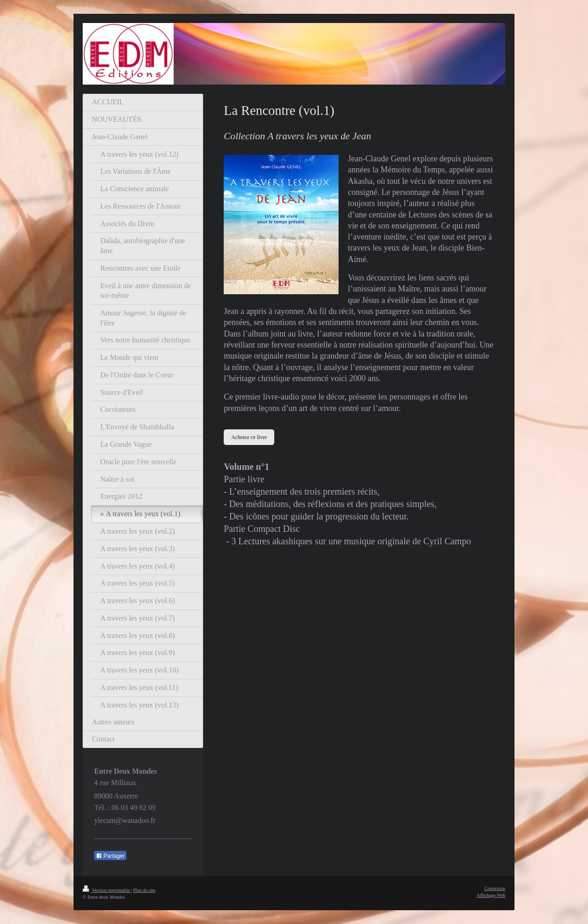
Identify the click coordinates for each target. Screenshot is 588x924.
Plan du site (144, 890)
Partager (110, 856)
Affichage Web (491, 895)
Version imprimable (107, 890)
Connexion (495, 888)
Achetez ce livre (249, 437)
